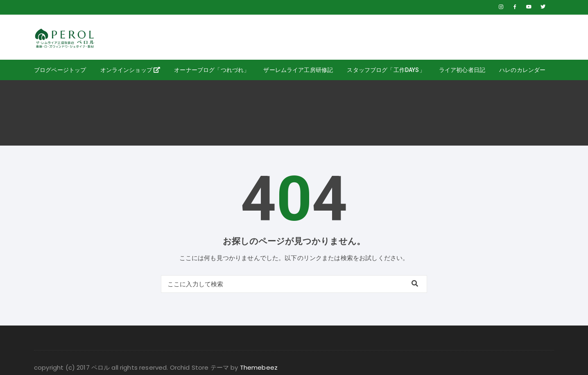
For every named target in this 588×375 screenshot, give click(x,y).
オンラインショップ (130, 70)
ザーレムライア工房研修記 (298, 70)
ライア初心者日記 (462, 70)
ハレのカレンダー (522, 70)
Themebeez (259, 367)
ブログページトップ (60, 70)
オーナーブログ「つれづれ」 (212, 70)
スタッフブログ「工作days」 (386, 70)
